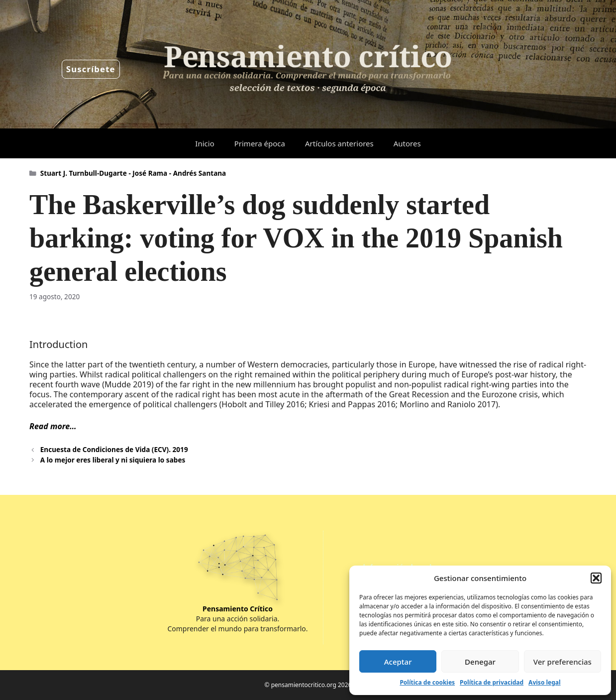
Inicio (205, 143)
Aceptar (398, 662)
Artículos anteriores (339, 143)
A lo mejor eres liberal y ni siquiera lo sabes (113, 460)
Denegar (480, 662)
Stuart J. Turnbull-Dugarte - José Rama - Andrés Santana (133, 173)
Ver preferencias (563, 662)
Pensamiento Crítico (238, 609)
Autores (407, 143)
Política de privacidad (492, 682)
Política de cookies (427, 682)
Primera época (260, 143)
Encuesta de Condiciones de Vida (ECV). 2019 (114, 449)
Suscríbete (91, 69)
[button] (596, 578)
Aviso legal (544, 682)
